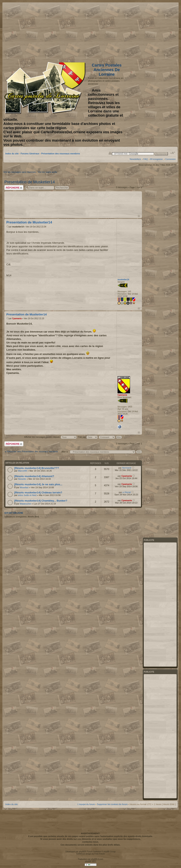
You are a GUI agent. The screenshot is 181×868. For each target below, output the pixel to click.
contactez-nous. (91, 842)
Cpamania (17, 318)
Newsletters (135, 159)
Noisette (22, 479)
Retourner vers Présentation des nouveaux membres (32, 451)
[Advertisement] (144, 31)
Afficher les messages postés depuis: (50, 437)
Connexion (170, 159)
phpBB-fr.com (97, 859)
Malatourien (25, 504)
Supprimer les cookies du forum (112, 804)
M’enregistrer (156, 159)
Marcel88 (23, 471)
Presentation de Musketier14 (30, 182)
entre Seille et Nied (27, 495)
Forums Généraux (30, 154)
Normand (127, 468)
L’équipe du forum (86, 804)
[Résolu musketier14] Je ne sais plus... (38, 484)
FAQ (146, 159)
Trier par (88, 437)
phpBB (82, 852)
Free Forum (100, 854)
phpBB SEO (91, 861)
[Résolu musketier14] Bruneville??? (37, 468)
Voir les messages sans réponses (20, 172)
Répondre (14, 188)
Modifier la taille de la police (173, 153)
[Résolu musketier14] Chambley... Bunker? (41, 501)
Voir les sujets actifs (47, 172)
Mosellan (24, 487)
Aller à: (65, 452)
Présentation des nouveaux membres (61, 154)
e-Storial (127, 492)
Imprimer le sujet (110, 153)
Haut (139, 216)
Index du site (12, 154)
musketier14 (18, 227)
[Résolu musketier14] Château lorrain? (38, 492)
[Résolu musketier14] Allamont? (34, 476)
